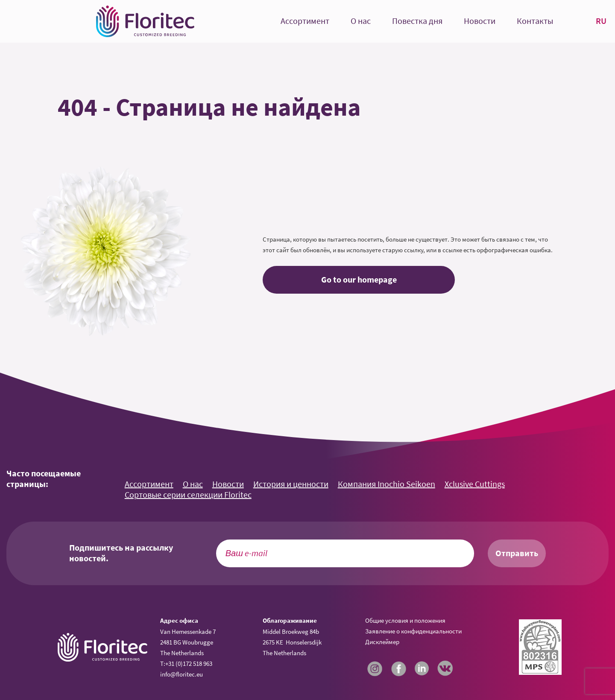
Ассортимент (305, 21)
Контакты (535, 21)
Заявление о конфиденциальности (413, 631)
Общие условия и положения (405, 620)
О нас (361, 21)
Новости (480, 21)
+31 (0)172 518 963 (189, 664)
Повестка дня (417, 21)
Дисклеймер (382, 642)
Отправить (517, 553)
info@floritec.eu (182, 674)
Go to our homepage (359, 280)
